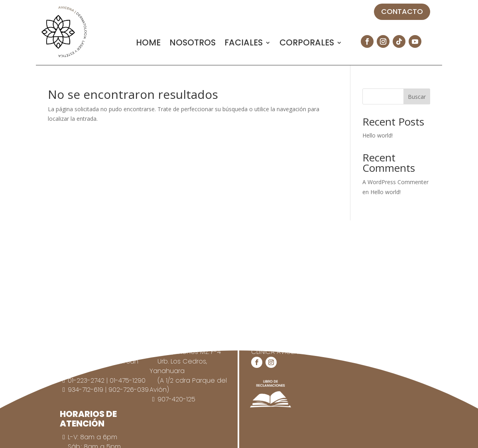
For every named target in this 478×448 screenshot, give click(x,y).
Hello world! (378, 135)
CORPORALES (307, 44)
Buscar (417, 97)
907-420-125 (176, 399)
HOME (148, 44)
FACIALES (244, 44)
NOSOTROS (193, 44)
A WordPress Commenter (395, 182)
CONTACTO (402, 11)
